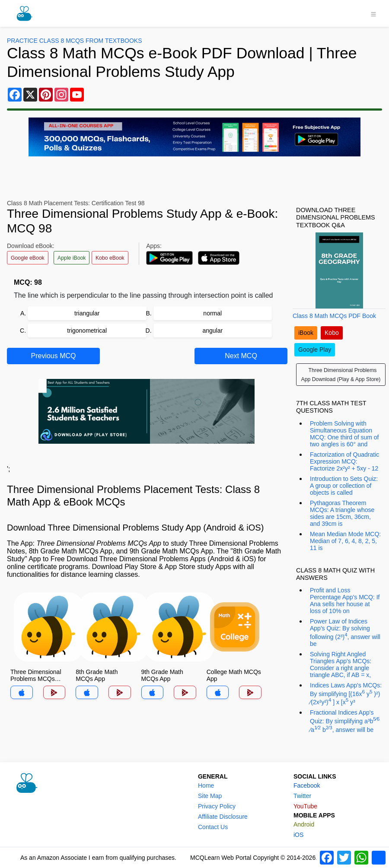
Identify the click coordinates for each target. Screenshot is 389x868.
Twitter (302, 796)
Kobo (332, 333)
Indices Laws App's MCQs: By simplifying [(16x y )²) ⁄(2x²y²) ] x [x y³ (346, 694)
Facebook (307, 785)
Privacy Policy (217, 806)
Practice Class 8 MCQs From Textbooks (74, 41)
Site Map (210, 796)
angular (212, 331)
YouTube (305, 806)
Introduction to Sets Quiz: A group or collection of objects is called (344, 486)
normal (212, 313)
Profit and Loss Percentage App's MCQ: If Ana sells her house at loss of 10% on (345, 601)
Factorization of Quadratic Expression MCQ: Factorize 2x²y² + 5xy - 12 (344, 461)
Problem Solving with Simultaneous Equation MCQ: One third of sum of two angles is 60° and (344, 434)
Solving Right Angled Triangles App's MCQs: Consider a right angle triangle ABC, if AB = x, (341, 665)
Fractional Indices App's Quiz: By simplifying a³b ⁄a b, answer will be (345, 721)
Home (206, 785)
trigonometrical (87, 331)
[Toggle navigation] (373, 13)
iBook (306, 333)
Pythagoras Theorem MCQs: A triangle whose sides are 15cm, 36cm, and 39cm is (342, 513)
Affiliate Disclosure (223, 817)
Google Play (315, 350)
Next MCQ (241, 356)
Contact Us (213, 827)
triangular (87, 313)
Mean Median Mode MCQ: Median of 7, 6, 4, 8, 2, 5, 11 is (345, 541)
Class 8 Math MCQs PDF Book (334, 316)
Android (304, 824)
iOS (298, 835)
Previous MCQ (53, 356)
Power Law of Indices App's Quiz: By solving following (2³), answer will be (345, 633)
